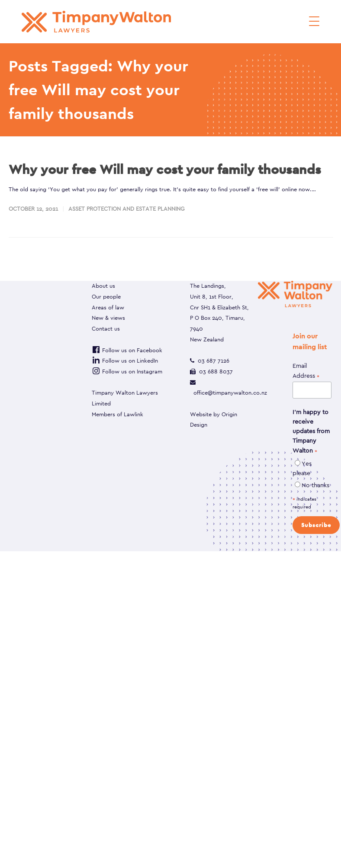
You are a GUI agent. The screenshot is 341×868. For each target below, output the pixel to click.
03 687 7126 (214, 361)
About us (103, 286)
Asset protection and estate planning (127, 209)
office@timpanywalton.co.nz (230, 393)
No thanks (315, 485)
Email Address (306, 371)
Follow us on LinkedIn (125, 361)
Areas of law (108, 307)
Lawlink (134, 414)
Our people (106, 297)
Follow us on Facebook (127, 350)
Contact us (106, 329)
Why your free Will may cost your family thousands (165, 169)
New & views (108, 318)
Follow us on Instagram (127, 371)
